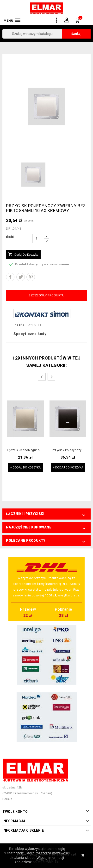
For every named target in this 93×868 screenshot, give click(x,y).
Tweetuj (21, 277)
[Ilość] (38, 239)
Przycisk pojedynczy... (68, 450)
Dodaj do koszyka (23, 254)
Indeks (19, 325)
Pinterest (31, 277)
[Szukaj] (46, 34)
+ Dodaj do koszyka (25, 467)
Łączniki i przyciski (25, 514)
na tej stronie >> (46, 862)
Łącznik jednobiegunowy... (25, 450)
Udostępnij (10, 277)
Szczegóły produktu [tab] (46, 295)
